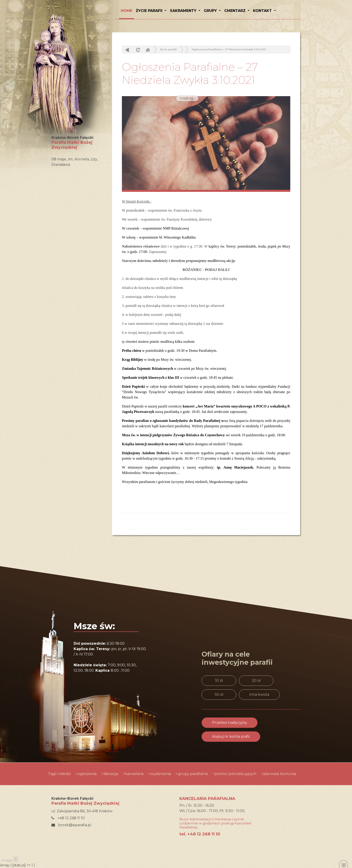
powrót (127, 50)
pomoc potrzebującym (236, 774)
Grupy (211, 11)
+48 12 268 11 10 (68, 818)
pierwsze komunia (280, 774)
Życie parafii (150, 11)
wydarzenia (161, 774)
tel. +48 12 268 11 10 (200, 834)
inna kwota (259, 694)
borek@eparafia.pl (71, 825)
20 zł (256, 681)
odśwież (137, 50)
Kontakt (263, 11)
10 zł (219, 681)
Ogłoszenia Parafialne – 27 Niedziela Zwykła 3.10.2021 (229, 49)
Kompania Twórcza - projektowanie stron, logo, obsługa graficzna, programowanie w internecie (9, 859)
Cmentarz (235, 11)
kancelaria (134, 774)
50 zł (219, 694)
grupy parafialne (193, 774)
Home (148, 50)
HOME (126, 11)
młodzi (65, 774)
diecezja (111, 774)
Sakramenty (184, 11)
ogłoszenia (87, 774)
